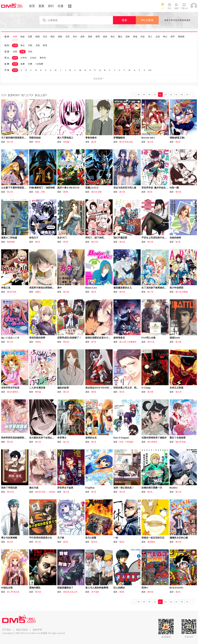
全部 (15, 37)
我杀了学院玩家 (9, 488)
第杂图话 (151, 542)
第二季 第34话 (13, 592)
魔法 (120, 37)
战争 (83, 37)
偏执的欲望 (63, 388)
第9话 (38, 142)
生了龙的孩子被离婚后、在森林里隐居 (161, 288)
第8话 (94, 392)
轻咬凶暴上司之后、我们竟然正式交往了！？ (136, 388)
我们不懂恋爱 (120, 238)
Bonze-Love (91, 288)
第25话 (178, 392)
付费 (30, 64)
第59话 (178, 192)
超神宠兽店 (119, 338)
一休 (116, 538)
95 (176, 95)
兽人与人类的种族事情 (97, 588)
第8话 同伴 (12, 292)
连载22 (38, 292)
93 (166, 95)
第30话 (66, 342)
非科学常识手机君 (10, 388)
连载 (23, 52)
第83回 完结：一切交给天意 (47, 492)
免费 (23, 64)
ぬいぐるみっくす (10, 338)
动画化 (38, 342)
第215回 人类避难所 (128, 342)
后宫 (68, 37)
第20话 (94, 542)
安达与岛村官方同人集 (125, 188)
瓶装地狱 (11, 242)
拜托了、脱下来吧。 (96, 238)
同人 (150, 37)
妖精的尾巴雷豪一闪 (152, 488)
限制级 (181, 37)
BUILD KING (177, 588)
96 (182, 95)
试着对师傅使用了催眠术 (154, 438)
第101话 (151, 342)
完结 (30, 52)
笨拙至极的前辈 (37, 338)
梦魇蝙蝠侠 (119, 138)
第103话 (95, 242)
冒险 (60, 37)
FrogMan (90, 488)
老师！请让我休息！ (124, 488)
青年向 (43, 58)
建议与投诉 (22, 630)
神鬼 (135, 37)
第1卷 (178, 242)
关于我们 (7, 630)
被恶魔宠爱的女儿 (123, 288)
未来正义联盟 (176, 388)
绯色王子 (34, 238)
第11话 (150, 242)
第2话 (94, 142)
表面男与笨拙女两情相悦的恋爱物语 (48, 288)
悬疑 (90, 37)
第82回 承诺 (181, 442)
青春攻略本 (91, 138)
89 (144, 95)
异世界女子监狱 (65, 488)
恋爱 (30, 37)
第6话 (38, 242)
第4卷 (122, 592)
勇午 (60, 288)
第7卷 (66, 242)
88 (139, 95)
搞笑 (105, 37)
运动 (158, 37)
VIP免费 (39, 64)
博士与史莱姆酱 (9, 538)
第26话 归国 (96, 192)
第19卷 (178, 342)
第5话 (150, 492)
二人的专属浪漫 (37, 388)
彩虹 (53, 37)
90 (150, 95)
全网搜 (147, 20)
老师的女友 (91, 438)
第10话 (122, 192)
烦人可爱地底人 (65, 138)
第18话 (178, 542)
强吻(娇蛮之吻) (177, 138)
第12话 (178, 492)
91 (155, 95)
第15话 (10, 142)
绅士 (165, 37)
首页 (32, 6)
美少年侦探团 (176, 288)
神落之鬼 (6, 288)
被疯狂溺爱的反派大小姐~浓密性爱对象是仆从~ (109, 338)
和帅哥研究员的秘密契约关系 (16, 438)
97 (187, 95)
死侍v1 (145, 588)
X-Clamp (146, 388)
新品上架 (41, 95)
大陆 (38, 45)
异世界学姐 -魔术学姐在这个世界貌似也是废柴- (165, 188)
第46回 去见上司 (70, 592)
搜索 (124, 20)
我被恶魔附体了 (65, 588)
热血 (23, 37)
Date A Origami (121, 438)
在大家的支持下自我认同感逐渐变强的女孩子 (52, 438)
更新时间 (14, 95)
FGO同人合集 (149, 338)
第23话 (66, 492)
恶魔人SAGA (92, 188)
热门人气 (27, 95)
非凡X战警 (91, 538)
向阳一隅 (174, 188)
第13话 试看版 (182, 292)
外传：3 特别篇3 (126, 442)
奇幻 (113, 37)
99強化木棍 (7, 588)
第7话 (94, 342)
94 (171, 95)
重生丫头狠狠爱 (178, 438)
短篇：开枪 (40, 192)
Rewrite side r (148, 138)
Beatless (174, 488)
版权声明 (37, 630)
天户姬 (61, 538)
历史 (143, 37)
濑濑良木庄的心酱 (179, 538)
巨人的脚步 (119, 588)
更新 (41, 6)
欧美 (45, 45)
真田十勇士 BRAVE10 (68, 188)
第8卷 (66, 192)
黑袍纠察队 (35, 588)
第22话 (10, 192)
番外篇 (38, 392)
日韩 (30, 45)
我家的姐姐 (35, 138)
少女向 (33, 58)
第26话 (122, 242)
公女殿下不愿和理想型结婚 (15, 188)
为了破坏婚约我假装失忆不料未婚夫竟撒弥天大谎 (26, 138)
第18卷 (150, 392)
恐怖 (128, 37)
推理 (98, 37)
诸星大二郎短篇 (9, 238)
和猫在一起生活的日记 (153, 538)
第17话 (150, 292)
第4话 (178, 142)
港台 (23, 45)
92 (160, 95)
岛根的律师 (175, 238)
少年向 (24, 58)
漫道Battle (175, 338)
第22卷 (66, 292)
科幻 (75, 37)
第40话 (122, 292)
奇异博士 (62, 438)
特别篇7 (67, 142)
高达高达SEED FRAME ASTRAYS (103, 388)
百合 (45, 37)
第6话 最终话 (13, 392)
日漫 (60, 6)
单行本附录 (152, 442)
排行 (51, 6)
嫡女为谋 (34, 488)
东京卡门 (62, 238)
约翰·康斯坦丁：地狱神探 (42, 188)
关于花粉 (95, 592)
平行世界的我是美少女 (41, 538)
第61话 (66, 392)
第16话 (150, 142)
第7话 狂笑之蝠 (126, 142)
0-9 (150, 70)
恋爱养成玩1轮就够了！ (69, 338)
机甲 (173, 37)
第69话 (150, 592)
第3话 (66, 542)
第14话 (10, 542)
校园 (38, 37)
